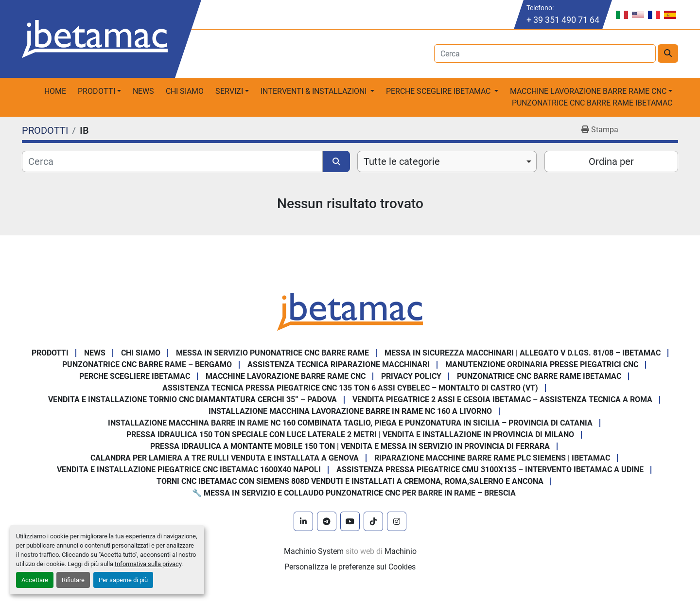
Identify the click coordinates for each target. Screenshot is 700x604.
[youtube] (350, 521)
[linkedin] (303, 521)
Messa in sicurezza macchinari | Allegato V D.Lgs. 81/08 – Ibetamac (523, 353)
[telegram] (327, 521)
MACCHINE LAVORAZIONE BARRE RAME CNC (286, 376)
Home (55, 91)
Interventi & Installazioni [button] (315, 91)
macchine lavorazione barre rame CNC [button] (588, 91)
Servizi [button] (229, 91)
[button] (99, 91)
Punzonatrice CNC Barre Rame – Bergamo (147, 364)
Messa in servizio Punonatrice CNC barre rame (272, 353)
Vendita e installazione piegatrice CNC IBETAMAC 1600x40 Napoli (189, 470)
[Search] (545, 53)
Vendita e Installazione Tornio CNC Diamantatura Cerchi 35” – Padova (192, 400)
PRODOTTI (96, 91)
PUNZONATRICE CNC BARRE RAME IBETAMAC (592, 103)
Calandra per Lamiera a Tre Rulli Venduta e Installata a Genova (225, 458)
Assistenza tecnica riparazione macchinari (339, 364)
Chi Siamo (185, 91)
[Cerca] (172, 161)
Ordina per (611, 161)
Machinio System (314, 551)
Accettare (35, 580)
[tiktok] (373, 521)
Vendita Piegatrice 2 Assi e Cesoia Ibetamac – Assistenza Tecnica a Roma (502, 400)
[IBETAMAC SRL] (350, 311)
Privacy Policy (411, 376)
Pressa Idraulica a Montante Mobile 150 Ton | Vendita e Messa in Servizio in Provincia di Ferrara (350, 446)
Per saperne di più (123, 580)
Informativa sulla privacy (148, 564)
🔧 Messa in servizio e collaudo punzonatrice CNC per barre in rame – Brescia (354, 493)
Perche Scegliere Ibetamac (135, 376)
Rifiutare (73, 580)
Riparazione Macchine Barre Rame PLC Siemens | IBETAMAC (492, 458)
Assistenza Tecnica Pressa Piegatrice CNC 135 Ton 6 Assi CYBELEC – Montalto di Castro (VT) (350, 388)
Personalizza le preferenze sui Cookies (350, 567)
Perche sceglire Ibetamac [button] (439, 91)
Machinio (401, 551)
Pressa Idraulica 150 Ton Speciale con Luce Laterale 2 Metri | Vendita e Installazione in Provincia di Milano (350, 435)
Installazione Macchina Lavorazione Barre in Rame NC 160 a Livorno (350, 411)
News (143, 91)
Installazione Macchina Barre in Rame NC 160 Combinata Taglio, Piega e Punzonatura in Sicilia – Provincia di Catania (350, 423)
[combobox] (447, 161)
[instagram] (397, 521)
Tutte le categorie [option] (402, 161)
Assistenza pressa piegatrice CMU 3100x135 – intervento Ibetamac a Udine (490, 470)
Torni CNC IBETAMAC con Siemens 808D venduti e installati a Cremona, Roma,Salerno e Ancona (350, 481)
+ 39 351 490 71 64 (563, 20)
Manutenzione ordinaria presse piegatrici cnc (542, 364)
